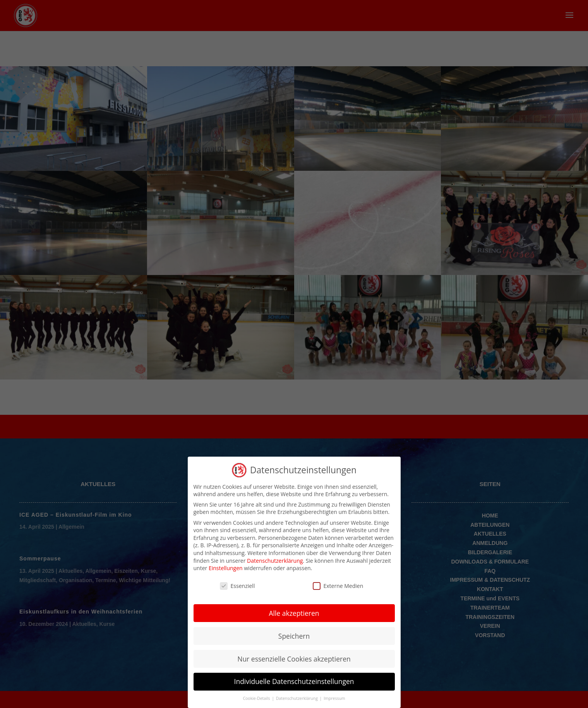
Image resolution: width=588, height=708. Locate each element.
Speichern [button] (294, 635)
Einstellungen (226, 567)
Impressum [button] (334, 698)
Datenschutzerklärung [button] (297, 698)
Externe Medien (338, 585)
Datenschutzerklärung (275, 560)
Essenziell (237, 585)
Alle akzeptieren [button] (294, 612)
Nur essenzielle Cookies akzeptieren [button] (294, 658)
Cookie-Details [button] (257, 698)
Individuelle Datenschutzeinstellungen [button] (294, 681)
